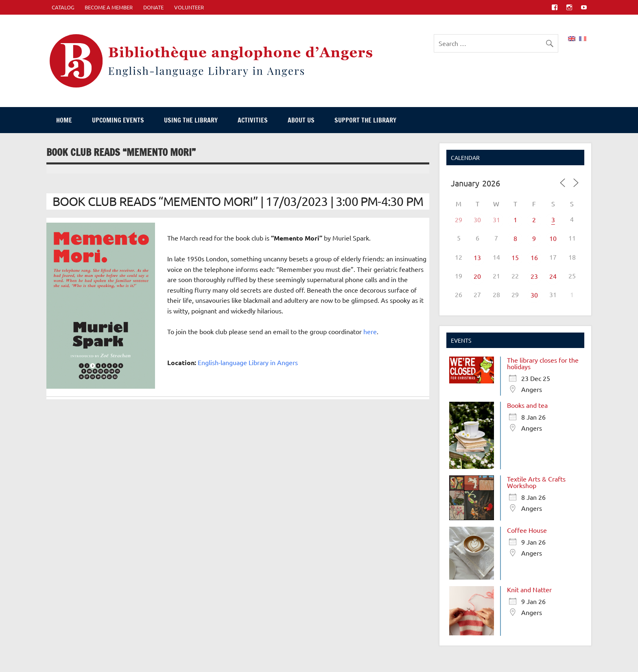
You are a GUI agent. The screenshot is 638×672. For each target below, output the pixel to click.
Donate (153, 7)
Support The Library (365, 120)
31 (496, 219)
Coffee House (527, 530)
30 (477, 219)
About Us (301, 120)
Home (64, 120)
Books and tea (527, 405)
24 (553, 276)
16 (534, 257)
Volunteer (189, 7)
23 (534, 276)
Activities (253, 120)
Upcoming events (118, 120)
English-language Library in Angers (248, 362)
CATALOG (63, 7)
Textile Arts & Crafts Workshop (536, 482)
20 (477, 276)
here (370, 331)
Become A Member (109, 7)
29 (459, 219)
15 (515, 257)
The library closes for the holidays (543, 363)
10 (553, 238)
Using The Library (191, 120)
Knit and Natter (529, 589)
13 (477, 257)
